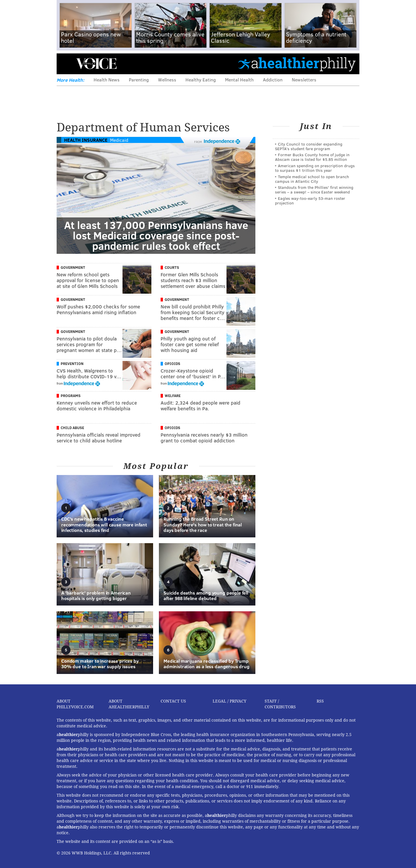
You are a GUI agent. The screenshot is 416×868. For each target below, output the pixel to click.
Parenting (139, 80)
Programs (71, 396)
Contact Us (173, 701)
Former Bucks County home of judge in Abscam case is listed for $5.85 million (312, 157)
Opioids (172, 364)
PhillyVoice (96, 64)
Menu (66, 64)
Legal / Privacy (230, 701)
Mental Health (239, 80)
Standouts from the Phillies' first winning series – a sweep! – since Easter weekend (314, 190)
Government (73, 267)
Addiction (273, 80)
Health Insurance (86, 140)
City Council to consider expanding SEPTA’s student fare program (309, 146)
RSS (320, 701)
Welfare (173, 396)
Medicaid (119, 140)
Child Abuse (72, 428)
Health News (107, 80)
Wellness (167, 80)
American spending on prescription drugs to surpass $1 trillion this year (315, 168)
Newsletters (304, 80)
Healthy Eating (201, 80)
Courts (172, 267)
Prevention (72, 364)
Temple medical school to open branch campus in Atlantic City (312, 179)
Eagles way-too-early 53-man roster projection (310, 201)
